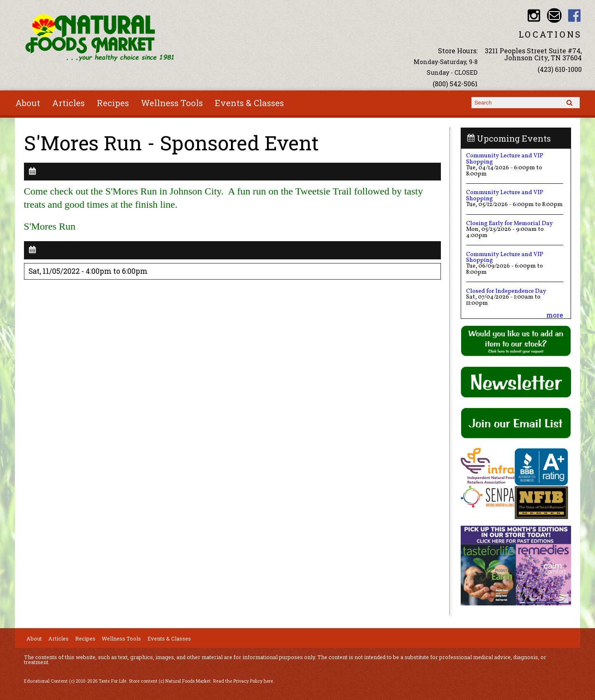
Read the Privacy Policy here (243, 681)
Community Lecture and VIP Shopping (505, 159)
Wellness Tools (172, 103)
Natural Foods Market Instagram (534, 15)
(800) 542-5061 (455, 84)
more (555, 315)
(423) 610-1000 (560, 69)
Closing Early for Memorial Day (509, 223)
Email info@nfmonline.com (554, 15)
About (28, 103)
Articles (68, 103)
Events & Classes (249, 103)
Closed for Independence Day (506, 291)
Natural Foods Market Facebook (575, 15)
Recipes (113, 103)
